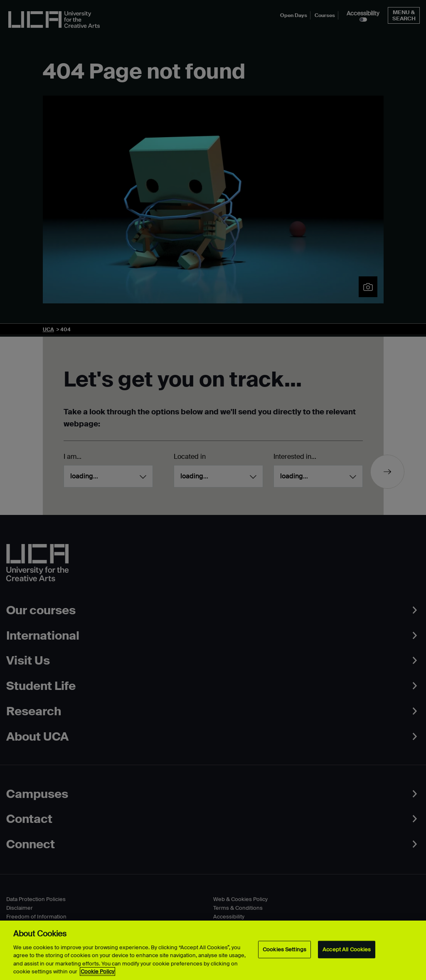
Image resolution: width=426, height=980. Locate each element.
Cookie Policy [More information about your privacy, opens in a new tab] (97, 971)
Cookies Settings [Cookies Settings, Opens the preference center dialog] (284, 949)
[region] (213, 950)
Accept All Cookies (347, 949)
